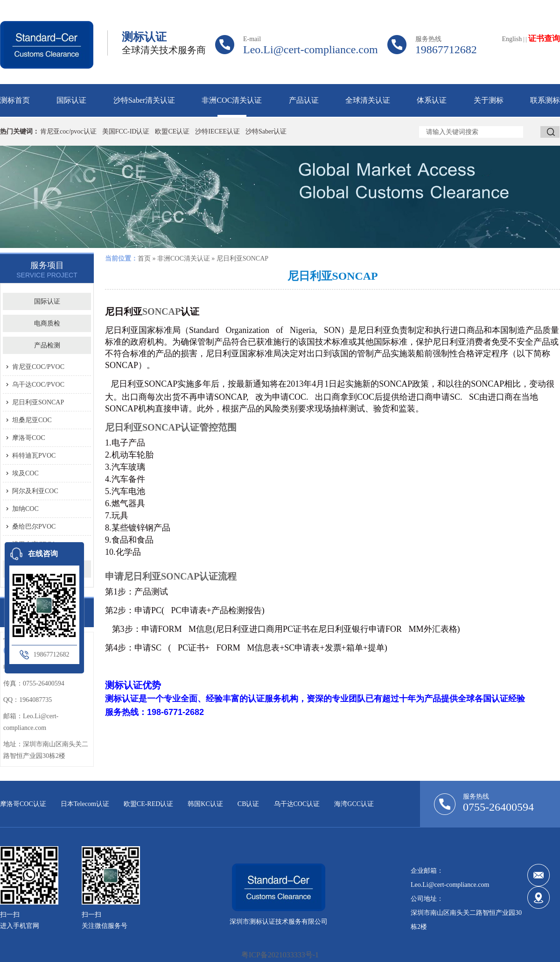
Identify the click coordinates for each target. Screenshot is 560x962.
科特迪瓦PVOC (34, 456)
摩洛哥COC (29, 438)
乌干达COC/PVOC (38, 385)
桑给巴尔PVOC (34, 527)
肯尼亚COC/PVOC (38, 367)
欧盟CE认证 (172, 131)
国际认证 (71, 100)
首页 (144, 258)
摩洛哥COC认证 (23, 804)
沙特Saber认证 (266, 131)
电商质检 (47, 323)
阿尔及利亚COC (35, 491)
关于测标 (489, 100)
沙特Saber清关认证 (144, 100)
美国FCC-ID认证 (126, 131)
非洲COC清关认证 (232, 100)
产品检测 (47, 345)
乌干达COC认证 (297, 804)
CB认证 (248, 804)
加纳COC (25, 509)
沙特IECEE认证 (217, 131)
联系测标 (545, 100)
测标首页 (15, 100)
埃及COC (25, 473)
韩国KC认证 (205, 804)
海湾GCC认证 (354, 804)
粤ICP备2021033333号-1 (280, 955)
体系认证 (432, 100)
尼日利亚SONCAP (38, 402)
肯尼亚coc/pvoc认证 (68, 131)
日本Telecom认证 (85, 804)
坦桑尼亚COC (32, 420)
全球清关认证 (368, 100)
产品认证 (304, 100)
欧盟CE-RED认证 (149, 804)
